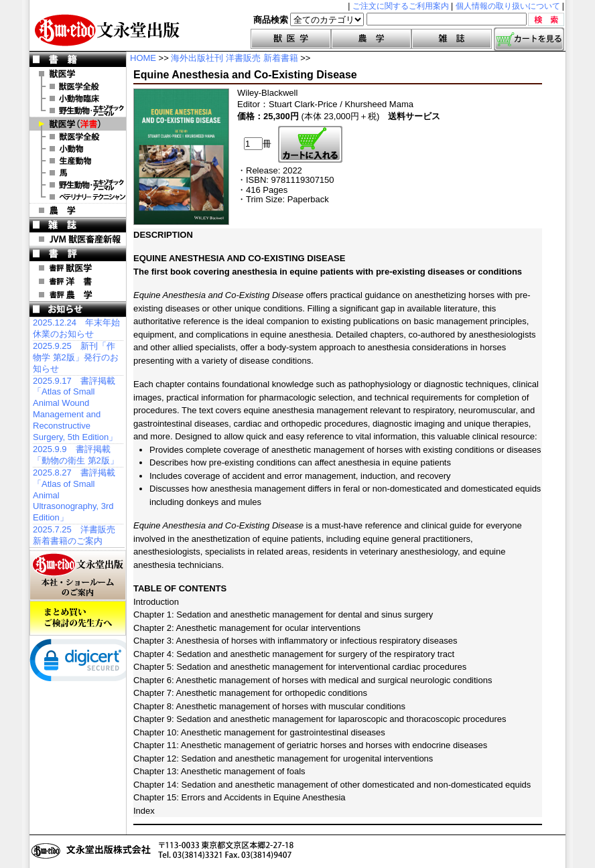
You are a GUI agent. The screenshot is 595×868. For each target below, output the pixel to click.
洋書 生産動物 (78, 161)
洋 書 (78, 124)
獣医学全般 (78, 86)
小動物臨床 (78, 98)
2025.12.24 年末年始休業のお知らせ (76, 328)
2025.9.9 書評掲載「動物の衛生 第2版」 (76, 455)
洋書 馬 (78, 173)
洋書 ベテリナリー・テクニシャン (78, 197)
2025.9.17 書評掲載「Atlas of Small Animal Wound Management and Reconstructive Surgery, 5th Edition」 (75, 409)
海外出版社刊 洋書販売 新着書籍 (234, 58)
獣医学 (291, 39)
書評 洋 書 (78, 281)
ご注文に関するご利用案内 (401, 6)
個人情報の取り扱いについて (508, 6)
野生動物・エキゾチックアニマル (78, 111)
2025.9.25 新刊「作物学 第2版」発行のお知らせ (76, 357)
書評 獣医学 (78, 268)
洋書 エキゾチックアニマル (78, 185)
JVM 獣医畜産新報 (78, 239)
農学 (371, 39)
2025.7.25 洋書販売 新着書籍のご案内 (74, 535)
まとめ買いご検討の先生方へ (78, 618)
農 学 (78, 210)
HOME (143, 58)
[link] (83, 663)
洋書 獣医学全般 (78, 137)
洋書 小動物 (78, 149)
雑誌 (452, 39)
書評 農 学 (78, 295)
